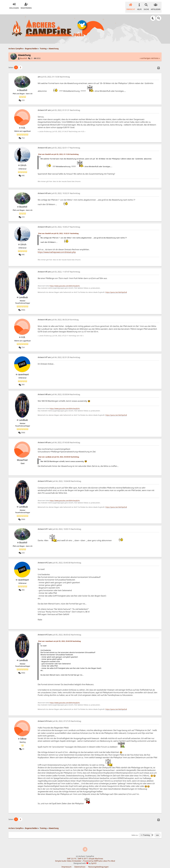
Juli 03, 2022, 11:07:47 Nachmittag (59, 268)
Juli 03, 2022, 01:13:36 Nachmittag (54, 73)
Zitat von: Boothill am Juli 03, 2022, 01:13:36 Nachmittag (58, 151)
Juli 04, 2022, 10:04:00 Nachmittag (59, 478)
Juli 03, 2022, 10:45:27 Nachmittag (59, 223)
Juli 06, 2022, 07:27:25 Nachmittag (59, 717)
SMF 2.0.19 (71, 855)
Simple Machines (96, 855)
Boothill (23, 55)
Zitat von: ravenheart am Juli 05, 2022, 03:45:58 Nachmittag (59, 638)
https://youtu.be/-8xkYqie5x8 (116, 289)
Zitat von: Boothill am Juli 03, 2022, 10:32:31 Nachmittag (58, 230)
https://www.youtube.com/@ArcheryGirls (65, 282)
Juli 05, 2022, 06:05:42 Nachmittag (59, 631)
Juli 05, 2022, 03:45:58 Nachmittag (59, 559)
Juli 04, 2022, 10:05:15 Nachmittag (59, 525)
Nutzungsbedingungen (98, 863)
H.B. (23, 124)
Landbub (23, 294)
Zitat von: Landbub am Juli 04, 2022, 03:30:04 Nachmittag (59, 453)
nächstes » (155, 55)
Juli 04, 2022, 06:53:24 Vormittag (58, 316)
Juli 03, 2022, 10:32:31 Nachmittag (59, 190)
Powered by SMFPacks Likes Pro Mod (99, 857)
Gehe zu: (135, 831)
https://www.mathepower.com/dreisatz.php (57, 248)
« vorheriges (145, 55)
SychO (94, 860)
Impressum (67, 863)
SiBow (23, 735)
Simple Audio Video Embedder (68, 857)
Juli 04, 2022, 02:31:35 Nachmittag (59, 354)
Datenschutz (80, 863)
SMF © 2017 (83, 855)
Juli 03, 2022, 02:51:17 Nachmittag (59, 144)
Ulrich (23, 162)
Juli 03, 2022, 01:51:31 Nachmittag (59, 107)
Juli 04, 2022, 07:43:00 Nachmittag (59, 439)
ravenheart (23, 371)
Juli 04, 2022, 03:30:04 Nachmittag (59, 391)
